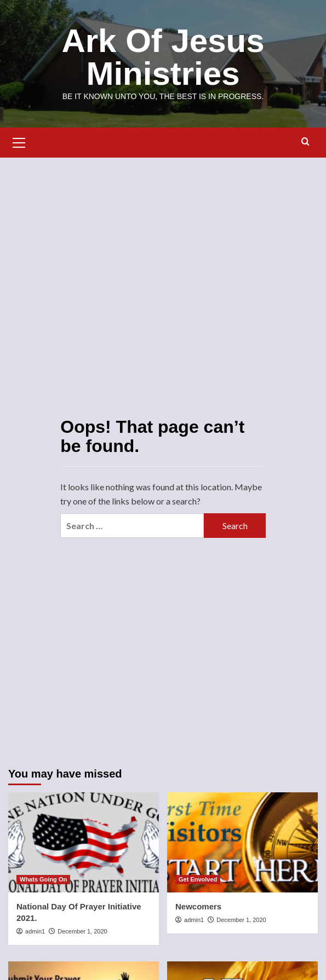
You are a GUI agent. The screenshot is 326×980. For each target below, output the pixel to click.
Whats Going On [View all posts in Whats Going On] (43, 879)
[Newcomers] (242, 842)
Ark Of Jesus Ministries (163, 57)
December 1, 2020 (82, 931)
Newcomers (198, 906)
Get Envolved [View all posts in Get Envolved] (198, 879)
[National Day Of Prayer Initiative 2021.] (84, 842)
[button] (19, 141)
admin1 (35, 931)
